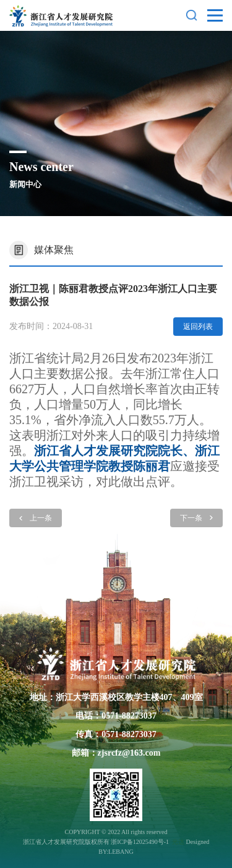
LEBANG (121, 852)
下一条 (196, 518)
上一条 (36, 518)
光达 (178, 842)
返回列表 (198, 327)
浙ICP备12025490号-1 (140, 842)
